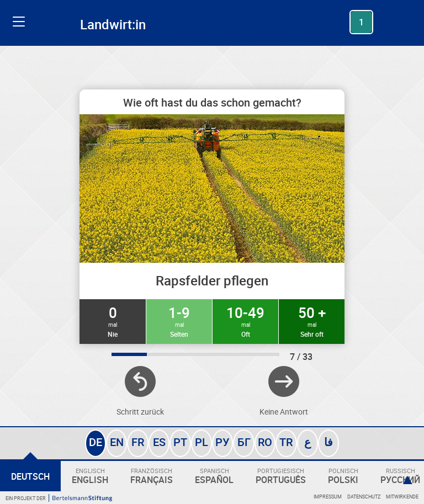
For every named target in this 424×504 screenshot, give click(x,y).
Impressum (328, 497)
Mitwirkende (402, 497)
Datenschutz (364, 497)
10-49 (245, 321)
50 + (312, 321)
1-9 (179, 321)
